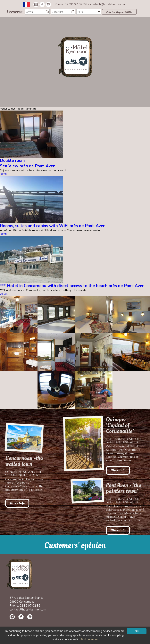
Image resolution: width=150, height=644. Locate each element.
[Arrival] (37, 12)
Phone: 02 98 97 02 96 (71, 4)
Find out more (89, 639)
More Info (17, 503)
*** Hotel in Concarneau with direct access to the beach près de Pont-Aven (72, 286)
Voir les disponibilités (119, 12)
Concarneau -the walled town (24, 461)
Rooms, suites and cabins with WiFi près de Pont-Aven (53, 226)
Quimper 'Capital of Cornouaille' (120, 425)
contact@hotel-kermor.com (109, 4)
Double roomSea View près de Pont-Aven (28, 163)
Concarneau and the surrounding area (24, 473)
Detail (4, 174)
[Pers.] (89, 12)
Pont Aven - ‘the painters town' (123, 488)
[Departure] (63, 12)
